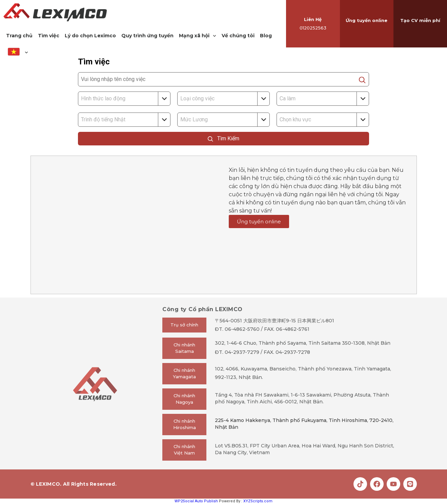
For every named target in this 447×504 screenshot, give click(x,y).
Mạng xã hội (198, 36)
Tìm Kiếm (223, 138)
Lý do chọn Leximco (90, 36)
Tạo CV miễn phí (420, 20)
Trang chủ (19, 36)
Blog (266, 36)
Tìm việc (49, 36)
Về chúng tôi (238, 36)
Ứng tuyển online (367, 20)
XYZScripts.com (258, 501)
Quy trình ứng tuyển (147, 36)
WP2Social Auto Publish (196, 501)
